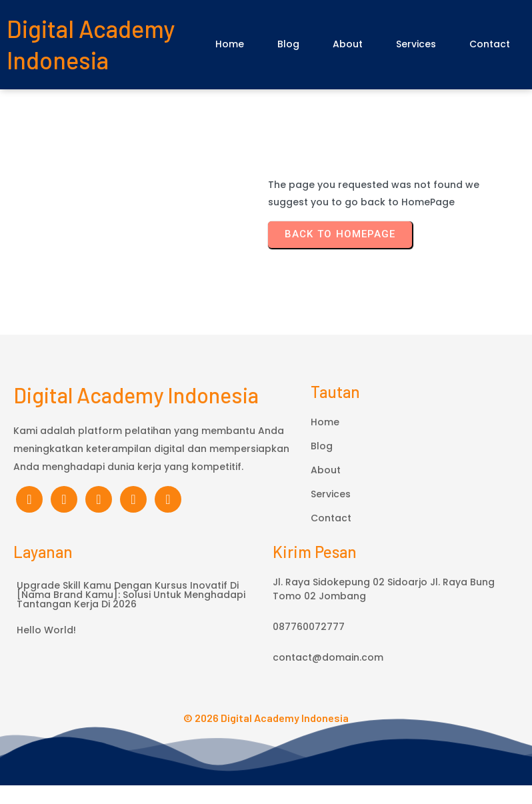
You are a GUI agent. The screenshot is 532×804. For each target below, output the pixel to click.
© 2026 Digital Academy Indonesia (266, 736)
